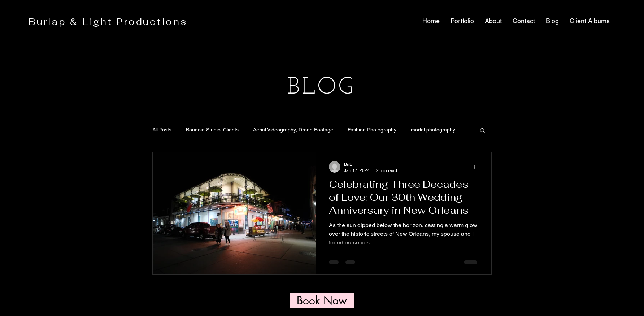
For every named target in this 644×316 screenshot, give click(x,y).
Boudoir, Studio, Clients (212, 130)
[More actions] (477, 167)
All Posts (162, 130)
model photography (433, 130)
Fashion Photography (372, 130)
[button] (462, 21)
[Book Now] (322, 300)
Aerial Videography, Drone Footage (293, 130)
